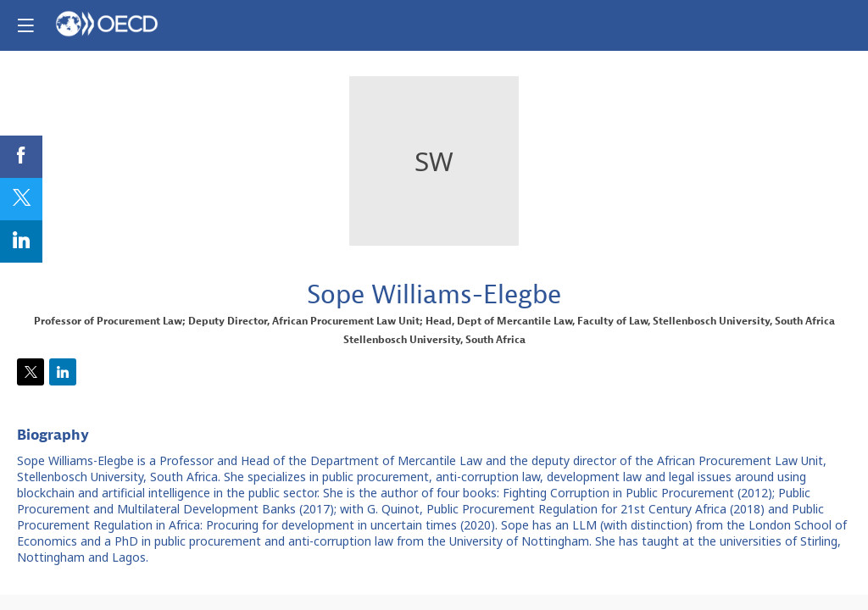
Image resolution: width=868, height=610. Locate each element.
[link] (21, 157)
